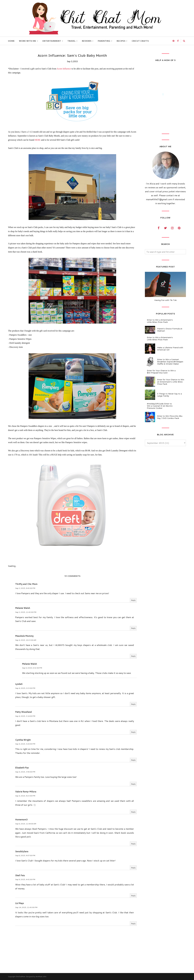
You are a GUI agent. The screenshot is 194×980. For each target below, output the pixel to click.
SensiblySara (22, 851)
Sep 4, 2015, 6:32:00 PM (32, 668)
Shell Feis (20, 875)
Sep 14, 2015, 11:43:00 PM (26, 907)
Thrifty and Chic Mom (26, 584)
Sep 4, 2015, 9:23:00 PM (25, 796)
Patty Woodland (23, 712)
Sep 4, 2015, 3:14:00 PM (25, 716)
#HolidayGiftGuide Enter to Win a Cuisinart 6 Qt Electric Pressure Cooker (160, 406)
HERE (38, 140)
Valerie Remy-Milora (26, 792)
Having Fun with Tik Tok (165, 300)
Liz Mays (19, 903)
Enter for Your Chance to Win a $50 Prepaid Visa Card (161, 372)
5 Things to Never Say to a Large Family (170, 395)
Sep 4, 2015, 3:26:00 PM (25, 744)
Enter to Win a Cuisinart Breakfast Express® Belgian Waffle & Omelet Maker (170, 362)
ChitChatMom (20, 977)
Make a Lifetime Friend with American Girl (170, 349)
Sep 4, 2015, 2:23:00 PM (25, 688)
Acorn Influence (64, 69)
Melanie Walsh (23, 608)
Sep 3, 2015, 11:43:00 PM (26, 612)
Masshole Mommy (24, 636)
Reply (133, 600)
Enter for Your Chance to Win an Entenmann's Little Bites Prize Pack (171, 382)
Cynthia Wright (23, 740)
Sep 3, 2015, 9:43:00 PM (25, 588)
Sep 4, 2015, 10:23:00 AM (26, 640)
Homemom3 (21, 819)
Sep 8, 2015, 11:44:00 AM (26, 824)
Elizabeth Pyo (22, 768)
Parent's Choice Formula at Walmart (170, 330)
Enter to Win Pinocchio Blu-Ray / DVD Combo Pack (170, 417)
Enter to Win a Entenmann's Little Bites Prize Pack (160, 321)
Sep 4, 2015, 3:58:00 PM (25, 772)
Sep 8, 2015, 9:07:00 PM (25, 855)
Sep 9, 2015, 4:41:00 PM (25, 879)
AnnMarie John (41, 977)
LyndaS (19, 684)
